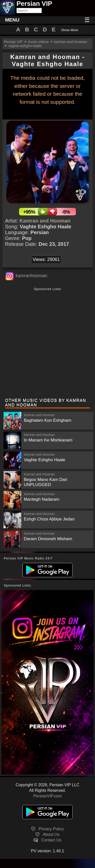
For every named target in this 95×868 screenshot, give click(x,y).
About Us (51, 834)
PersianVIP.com (48, 796)
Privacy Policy (51, 829)
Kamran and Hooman (45, 221)
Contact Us (51, 840)
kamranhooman (31, 276)
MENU (12, 20)
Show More (70, 30)
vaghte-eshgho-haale (25, 46)
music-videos (38, 42)
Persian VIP (13, 42)
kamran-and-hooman (71, 42)
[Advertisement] (48, 343)
